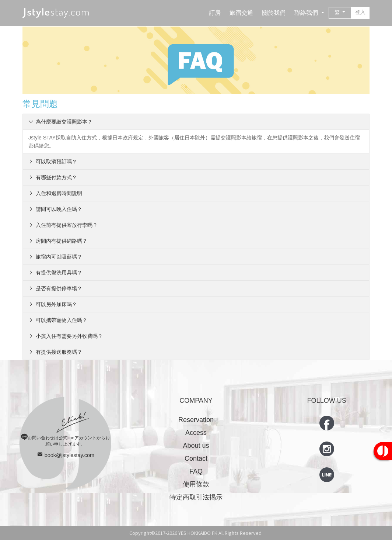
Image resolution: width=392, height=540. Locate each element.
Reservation (196, 420)
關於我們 (274, 13)
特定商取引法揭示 (196, 497)
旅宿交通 (241, 13)
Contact (196, 458)
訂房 (215, 13)
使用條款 (196, 484)
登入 (360, 12)
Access (196, 433)
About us (196, 446)
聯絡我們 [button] (307, 13)
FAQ (196, 471)
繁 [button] (338, 12)
